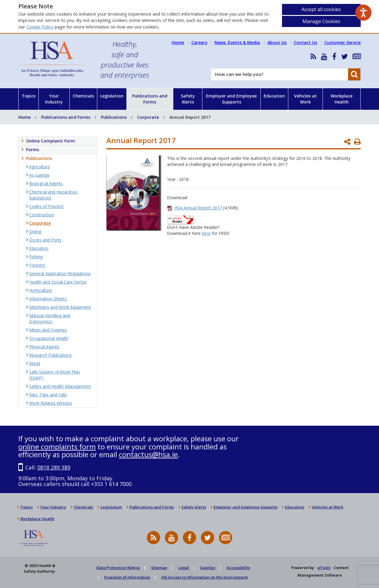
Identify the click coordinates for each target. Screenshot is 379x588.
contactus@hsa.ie (148, 454)
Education (274, 96)
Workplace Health (342, 99)
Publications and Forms (150, 99)
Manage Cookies (321, 21)
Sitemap (159, 568)
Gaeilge (208, 568)
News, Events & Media (237, 42)
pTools (324, 568)
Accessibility (238, 568)
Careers (199, 42)
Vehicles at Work (305, 99)
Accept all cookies (321, 9)
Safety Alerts (188, 99)
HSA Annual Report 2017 (198, 208)
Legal (183, 568)
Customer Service (343, 42)
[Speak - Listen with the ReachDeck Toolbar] (363, 13)
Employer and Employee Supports (231, 99)
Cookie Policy (40, 27)
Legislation (112, 96)
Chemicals (83, 96)
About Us (277, 42)
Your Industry (54, 99)
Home (178, 42)
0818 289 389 (54, 467)
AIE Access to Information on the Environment (205, 577)
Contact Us (305, 42)
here (207, 233)
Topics (29, 96)
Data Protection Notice (118, 568)
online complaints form (57, 447)
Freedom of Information (127, 577)
